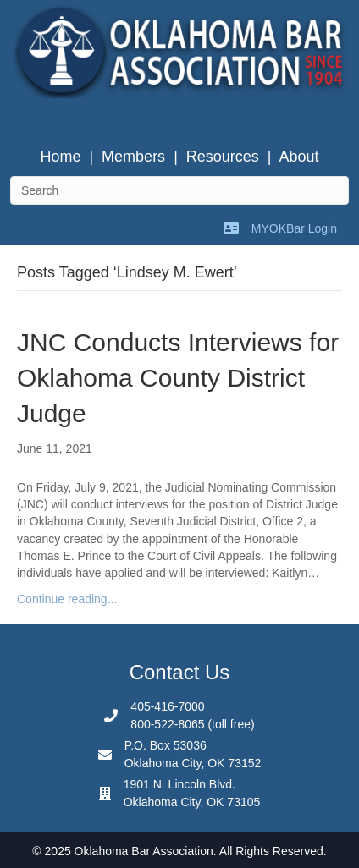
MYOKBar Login (294, 228)
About (299, 157)
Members (133, 157)
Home (60, 157)
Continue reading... (67, 599)
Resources (223, 157)
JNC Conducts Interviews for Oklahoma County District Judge (178, 378)
